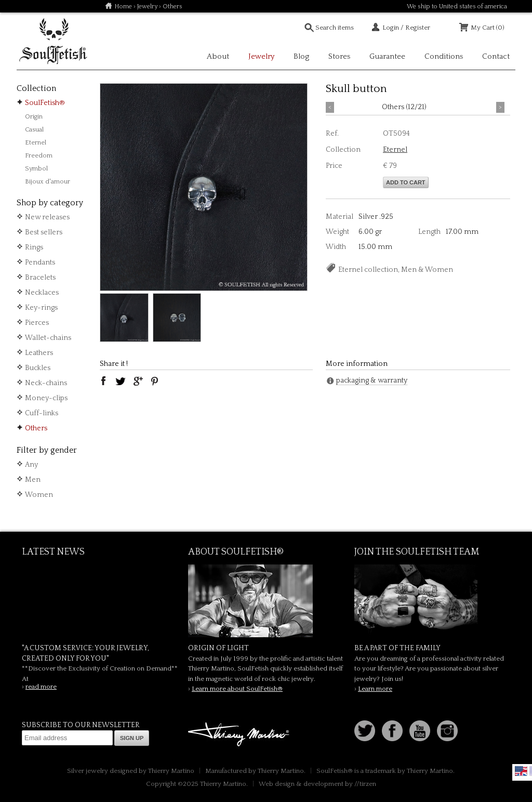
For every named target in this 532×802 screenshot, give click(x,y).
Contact (496, 56)
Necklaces (42, 293)
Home (123, 6)
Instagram (447, 731)
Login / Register (406, 28)
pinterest (155, 381)
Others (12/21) (404, 107)
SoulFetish (266, 601)
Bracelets (40, 278)
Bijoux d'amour (48, 181)
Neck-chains (46, 383)
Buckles (38, 368)
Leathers (39, 353)
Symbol (36, 168)
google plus (138, 381)
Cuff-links (42, 413)
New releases (47, 217)
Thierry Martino (240, 735)
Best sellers (44, 232)
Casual (34, 129)
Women (39, 495)
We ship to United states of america (457, 6)
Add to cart (406, 182)
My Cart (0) (488, 28)
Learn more (375, 689)
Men (33, 480)
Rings (34, 247)
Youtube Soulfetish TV (420, 731)
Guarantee (387, 56)
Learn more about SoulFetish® (237, 689)
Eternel (36, 142)
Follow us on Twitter (365, 731)
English (521, 771)
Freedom (39, 155)
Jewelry (147, 6)
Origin (34, 116)
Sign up (132, 738)
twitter (121, 381)
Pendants (40, 262)
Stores (339, 56)
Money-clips (46, 398)
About (218, 56)
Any (31, 465)
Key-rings (41, 308)
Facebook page (392, 731)
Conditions (444, 56)
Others (36, 428)
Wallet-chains (48, 338)
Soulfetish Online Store (53, 42)
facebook (103, 381)
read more (41, 687)
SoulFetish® (45, 103)
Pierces (37, 323)
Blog (301, 56)
